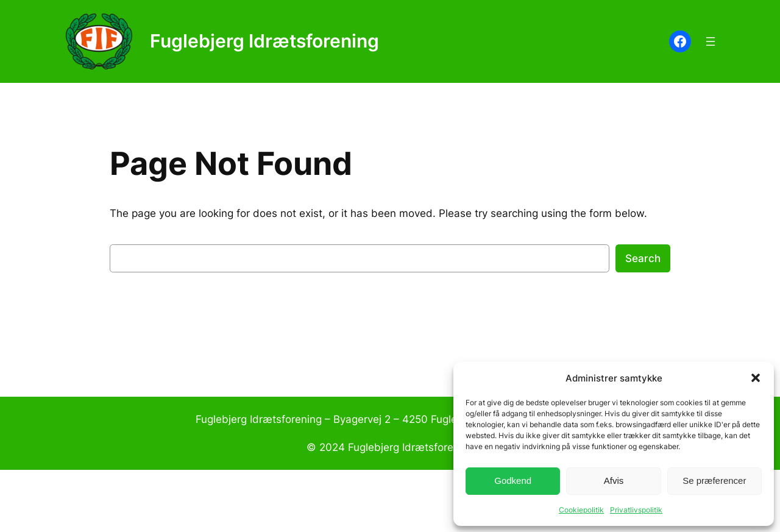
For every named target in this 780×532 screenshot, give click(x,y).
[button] (756, 378)
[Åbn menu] (711, 41)
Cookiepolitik (581, 510)
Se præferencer (714, 481)
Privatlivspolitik (636, 510)
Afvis (614, 481)
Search (643, 258)
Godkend (513, 481)
